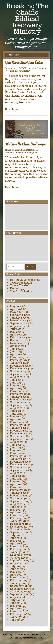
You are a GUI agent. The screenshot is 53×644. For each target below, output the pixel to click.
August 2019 (17, 504)
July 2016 (16, 600)
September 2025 (20, 323)
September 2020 (20, 470)
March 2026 (17, 312)
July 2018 (16, 535)
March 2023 (17, 391)
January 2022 (18, 428)
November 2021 (19, 433)
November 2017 (19, 555)
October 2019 (18, 498)
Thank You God (20, 285)
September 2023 (20, 374)
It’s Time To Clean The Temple (25, 144)
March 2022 (17, 422)
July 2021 (16, 445)
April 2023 (16, 388)
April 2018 (16, 544)
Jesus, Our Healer (21, 283)
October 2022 (18, 402)
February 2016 (19, 614)
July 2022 (16, 411)
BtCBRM (23, 68)
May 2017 (16, 572)
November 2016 (19, 589)
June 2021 (16, 448)
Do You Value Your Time (25, 280)
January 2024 (18, 363)
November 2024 (20, 343)
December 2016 (19, 586)
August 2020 (18, 473)
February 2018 (19, 549)
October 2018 (18, 529)
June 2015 (16, 620)
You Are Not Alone (22, 291)
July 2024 (16, 349)
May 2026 (16, 306)
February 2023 (19, 394)
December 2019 (19, 496)
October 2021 (18, 436)
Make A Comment (37, 68)
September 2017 (20, 560)
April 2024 (16, 354)
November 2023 (20, 368)
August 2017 (17, 563)
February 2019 (19, 518)
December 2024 (19, 340)
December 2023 (19, 366)
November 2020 (20, 464)
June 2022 (16, 414)
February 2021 (19, 456)
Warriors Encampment (27, 152)
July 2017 (16, 566)
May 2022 (16, 416)
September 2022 (20, 405)
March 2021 (17, 453)
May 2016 (16, 606)
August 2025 (18, 326)
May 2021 (16, 450)
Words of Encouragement (18, 71)
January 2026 (18, 318)
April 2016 (16, 608)
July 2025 (16, 329)
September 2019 (20, 501)
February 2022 (19, 425)
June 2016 (16, 603)
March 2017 (17, 577)
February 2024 (19, 360)
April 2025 (16, 335)
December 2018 (19, 524)
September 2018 (20, 532)
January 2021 (18, 459)
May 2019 (16, 510)
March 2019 (17, 515)
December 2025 (19, 320)
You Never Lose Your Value (24, 63)
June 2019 (16, 507)
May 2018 (16, 541)
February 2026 (19, 315)
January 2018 (18, 552)
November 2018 (19, 527)
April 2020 (16, 484)
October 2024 (18, 346)
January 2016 (18, 617)
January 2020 (18, 493)
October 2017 (18, 558)
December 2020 (19, 462)
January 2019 (18, 521)
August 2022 (18, 408)
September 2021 (20, 439)
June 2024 (16, 352)
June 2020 (16, 479)
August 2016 (17, 597)
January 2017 (18, 583)
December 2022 (19, 400)
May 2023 (16, 385)
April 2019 (16, 512)
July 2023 (16, 380)
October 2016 (18, 592)
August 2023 (18, 377)
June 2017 (16, 569)
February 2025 (19, 337)
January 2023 (18, 397)
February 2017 (19, 580)
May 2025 (16, 332)
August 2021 (17, 442)
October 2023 (18, 371)
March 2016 (17, 611)
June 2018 (16, 538)
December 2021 (19, 431)
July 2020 (16, 476)
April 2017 (16, 575)
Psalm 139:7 (17, 288)
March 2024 (17, 357)
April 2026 (16, 309)
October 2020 (18, 467)
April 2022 (16, 419)
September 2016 (20, 594)
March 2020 (17, 487)
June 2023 (16, 383)
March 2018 (17, 546)
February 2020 (19, 490)
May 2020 (16, 481)
